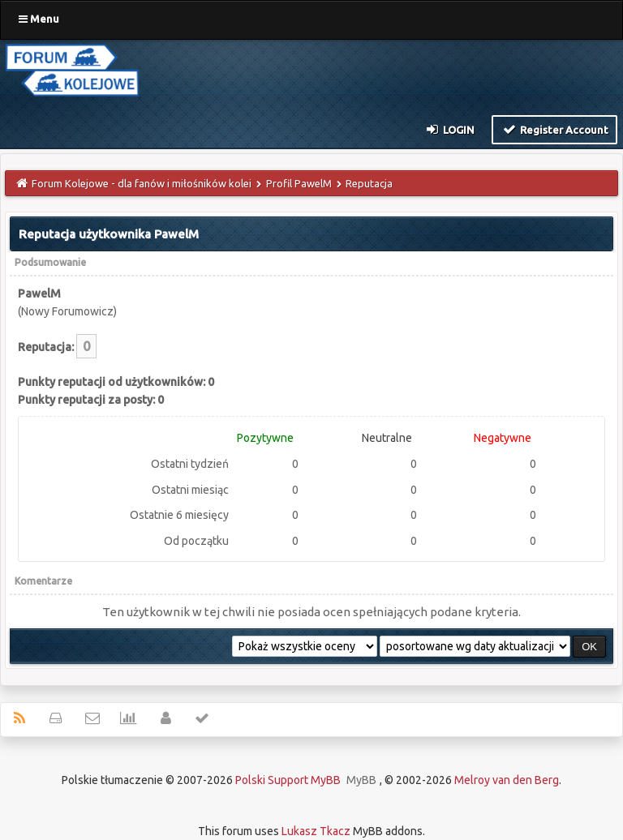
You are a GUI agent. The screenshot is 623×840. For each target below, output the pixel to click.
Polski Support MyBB (288, 780)
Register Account (554, 129)
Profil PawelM (299, 183)
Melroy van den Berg (507, 780)
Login (450, 129)
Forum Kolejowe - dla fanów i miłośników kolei (142, 183)
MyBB (361, 780)
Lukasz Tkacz (316, 831)
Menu (39, 19)
